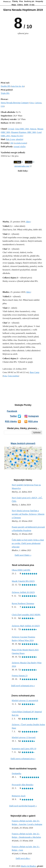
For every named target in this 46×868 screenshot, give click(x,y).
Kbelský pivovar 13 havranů (24, 737)
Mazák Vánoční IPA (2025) (23, 581)
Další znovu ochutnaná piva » (23, 759)
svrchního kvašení (20, 143)
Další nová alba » (23, 858)
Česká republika (13, 376)
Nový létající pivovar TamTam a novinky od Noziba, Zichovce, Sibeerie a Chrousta (28, 514)
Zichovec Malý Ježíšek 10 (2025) (26, 626)
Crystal (11, 129)
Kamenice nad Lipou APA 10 (24, 749)
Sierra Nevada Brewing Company (15, 103)
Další (26, 5)
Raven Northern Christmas (23, 603)
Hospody (39, 1)
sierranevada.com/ (22, 166)
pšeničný (20, 139)
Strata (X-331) (17, 136)
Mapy (14, 5)
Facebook (12, 411)
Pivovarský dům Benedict (23, 785)
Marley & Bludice (28, 866)
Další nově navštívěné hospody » (23, 806)
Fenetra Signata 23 (20, 676)
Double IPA (6, 86)
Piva (21, 1)
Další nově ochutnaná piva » (23, 686)
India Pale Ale (16, 86)
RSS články (11, 421)
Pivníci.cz (7, 2)
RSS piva (33, 421)
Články (15, 1)
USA (2, 106)
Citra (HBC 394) (22, 129)
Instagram (34, 416)
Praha (5, 376)
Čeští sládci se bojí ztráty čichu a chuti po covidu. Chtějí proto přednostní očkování (28, 543)
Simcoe (33, 129)
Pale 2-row (10, 139)
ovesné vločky (20, 147)
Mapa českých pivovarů (23, 443)
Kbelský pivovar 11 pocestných (25, 701)
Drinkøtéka (16, 774)
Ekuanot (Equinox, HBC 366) (24, 132)
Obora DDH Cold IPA (21, 570)
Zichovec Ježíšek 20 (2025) (23, 592)
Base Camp (34, 372)
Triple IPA (5, 93)
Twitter (13, 416)
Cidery (20, 5)
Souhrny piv (29, 1)
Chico (32, 103)
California (38, 103)
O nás (32, 5)
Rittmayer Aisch (19, 796)
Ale (23, 86)
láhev (28, 222)
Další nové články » (23, 555)
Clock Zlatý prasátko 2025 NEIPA (26, 615)
